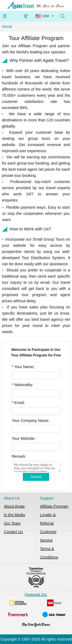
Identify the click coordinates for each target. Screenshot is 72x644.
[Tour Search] (62, 16)
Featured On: (36, 611)
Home (7, 27)
